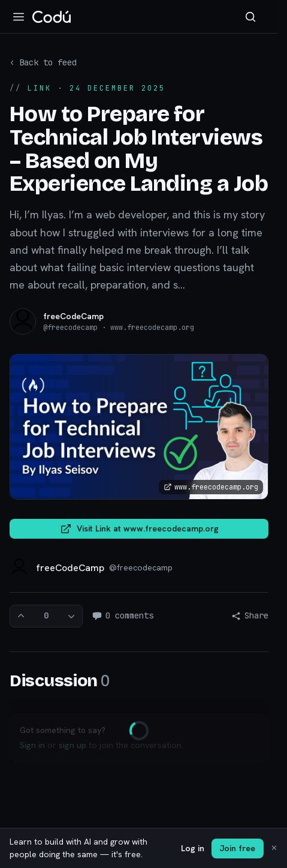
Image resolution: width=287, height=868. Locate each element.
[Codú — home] (52, 17)
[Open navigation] (19, 17)
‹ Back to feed (43, 62)
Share (250, 615)
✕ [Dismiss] (274, 848)
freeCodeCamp (73, 316)
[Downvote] (71, 616)
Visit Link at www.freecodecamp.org (139, 529)
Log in (193, 848)
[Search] (250, 17)
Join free (238, 848)
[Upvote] (21, 616)
